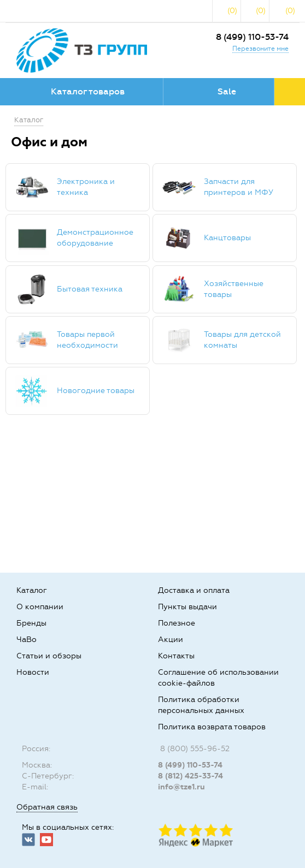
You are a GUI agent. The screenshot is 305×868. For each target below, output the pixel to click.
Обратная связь (47, 807)
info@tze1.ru (181, 787)
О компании (40, 607)
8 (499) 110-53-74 (252, 37)
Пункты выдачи (187, 607)
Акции (171, 640)
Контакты (176, 656)
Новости (33, 672)
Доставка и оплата (194, 590)
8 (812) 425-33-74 (190, 776)
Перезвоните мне (260, 49)
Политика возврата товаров (212, 727)
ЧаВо (27, 640)
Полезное (177, 623)
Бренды (31, 623)
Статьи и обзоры (49, 656)
